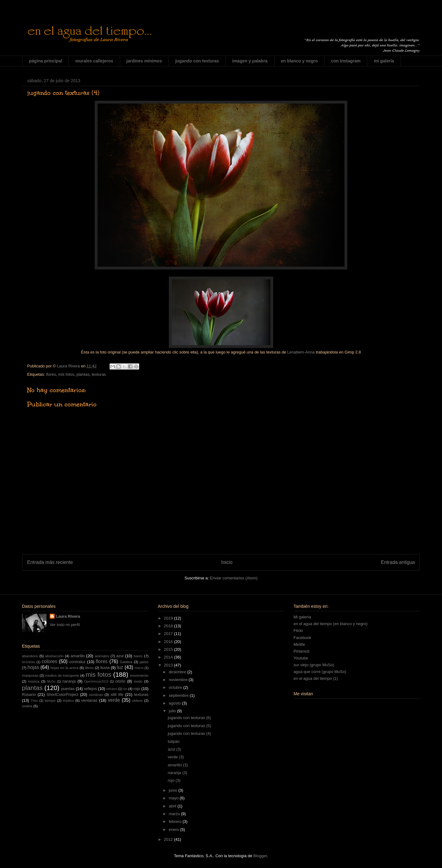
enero (175, 830)
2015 (169, 649)
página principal (46, 61)
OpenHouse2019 (96, 682)
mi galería (384, 61)
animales (102, 656)
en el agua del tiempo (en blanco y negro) (331, 624)
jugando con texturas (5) (189, 726)
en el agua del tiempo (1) (316, 678)
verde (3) (176, 757)
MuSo (51, 682)
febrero (176, 821)
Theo (34, 701)
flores (51, 374)
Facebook (302, 638)
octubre (176, 687)
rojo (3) (174, 780)
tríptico (68, 700)
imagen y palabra (250, 61)
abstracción (54, 656)
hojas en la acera (65, 668)
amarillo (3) (178, 765)
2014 (169, 657)
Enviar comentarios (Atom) (234, 578)
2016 (169, 642)
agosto (175, 703)
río (125, 689)
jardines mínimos (144, 61)
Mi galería (302, 617)
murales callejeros (94, 61)
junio (174, 790)
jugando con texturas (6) (189, 718)
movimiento (139, 675)
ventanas (89, 700)
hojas (33, 667)
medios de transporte (62, 675)
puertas (68, 689)
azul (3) (174, 749)
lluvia (105, 668)
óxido (138, 681)
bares (138, 656)
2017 (169, 634)
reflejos (90, 689)
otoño (121, 681)
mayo (174, 798)
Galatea (126, 662)
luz (120, 667)
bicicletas (29, 662)
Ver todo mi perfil (65, 625)
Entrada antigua (398, 562)
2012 (169, 839)
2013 (169, 665)
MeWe (299, 644)
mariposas (30, 675)
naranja (69, 681)
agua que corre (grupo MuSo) (320, 672)
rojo (137, 689)
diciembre (178, 672)
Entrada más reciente (50, 562)
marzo (175, 814)
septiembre (179, 695)
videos (137, 700)
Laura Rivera (68, 616)
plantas (83, 374)
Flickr (298, 631)
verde (114, 700)
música (34, 681)
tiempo (50, 700)
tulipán (173, 741)
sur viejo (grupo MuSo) (314, 665)
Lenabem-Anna (301, 352)
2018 (169, 626)
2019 (169, 618)
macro (139, 668)
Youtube (301, 658)
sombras (96, 694)
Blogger (260, 856)
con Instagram (346, 61)
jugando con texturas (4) (189, 733)
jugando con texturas (197, 61)
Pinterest (301, 651)
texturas (99, 374)
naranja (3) (177, 773)
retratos (112, 689)
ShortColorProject (63, 694)
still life (117, 694)
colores (49, 661)
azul (120, 656)
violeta (27, 706)
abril (173, 806)
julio (173, 711)
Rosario (29, 694)
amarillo (78, 656)
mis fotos (66, 374)
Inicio (227, 562)
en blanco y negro (299, 61)
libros (90, 668)
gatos (144, 662)
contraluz (78, 662)
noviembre (179, 680)
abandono (30, 656)
